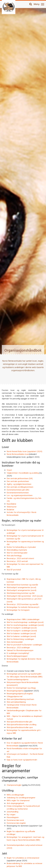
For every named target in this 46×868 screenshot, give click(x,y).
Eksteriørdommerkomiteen (18, 493)
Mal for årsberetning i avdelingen (20, 639)
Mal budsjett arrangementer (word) (22, 590)
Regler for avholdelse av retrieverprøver (23, 858)
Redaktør (10, 510)
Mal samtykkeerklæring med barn (20, 699)
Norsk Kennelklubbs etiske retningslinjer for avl (24, 750)
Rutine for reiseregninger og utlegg (21, 688)
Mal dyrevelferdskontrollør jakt (20, 722)
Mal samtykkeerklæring (16, 702)
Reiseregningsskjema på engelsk (20, 694)
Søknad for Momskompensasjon (20, 651)
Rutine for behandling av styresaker (21, 547)
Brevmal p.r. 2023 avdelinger (18, 648)
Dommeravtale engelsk (16, 823)
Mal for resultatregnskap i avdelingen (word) (25, 625)
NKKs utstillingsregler (15, 795)
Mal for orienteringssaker (17, 553)
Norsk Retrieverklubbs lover (18, 454)
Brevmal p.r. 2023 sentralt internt (20, 559)
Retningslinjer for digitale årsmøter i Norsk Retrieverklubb (24, 660)
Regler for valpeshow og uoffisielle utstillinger (21, 833)
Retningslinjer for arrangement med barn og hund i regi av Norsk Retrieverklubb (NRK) (25, 839)
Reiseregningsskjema (15, 691)
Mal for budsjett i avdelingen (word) (22, 631)
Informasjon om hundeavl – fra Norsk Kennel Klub (25, 756)
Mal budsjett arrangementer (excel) (21, 588)
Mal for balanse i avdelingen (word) (21, 636)
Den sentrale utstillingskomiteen (20, 487)
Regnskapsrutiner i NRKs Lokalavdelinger (23, 620)
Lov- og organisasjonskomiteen (20, 496)
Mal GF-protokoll (14, 570)
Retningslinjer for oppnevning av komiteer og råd (25, 543)
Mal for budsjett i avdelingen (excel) (22, 628)
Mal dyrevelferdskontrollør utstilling (22, 725)
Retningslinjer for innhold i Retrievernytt (23, 607)
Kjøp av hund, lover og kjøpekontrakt (22, 760)
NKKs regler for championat (18, 801)
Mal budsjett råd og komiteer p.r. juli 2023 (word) (24, 600)
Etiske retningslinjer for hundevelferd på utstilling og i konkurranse (23, 808)
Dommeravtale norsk (15, 820)
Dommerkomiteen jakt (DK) (18, 490)
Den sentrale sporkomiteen (18, 481)
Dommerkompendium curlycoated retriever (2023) (25, 847)
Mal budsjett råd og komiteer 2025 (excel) (25, 596)
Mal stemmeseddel (15, 642)
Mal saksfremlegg (14, 556)
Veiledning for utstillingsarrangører (21, 798)
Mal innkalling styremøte (17, 550)
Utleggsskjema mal (15, 697)
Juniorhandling (13, 812)
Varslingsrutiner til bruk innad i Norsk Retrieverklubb (22, 706)
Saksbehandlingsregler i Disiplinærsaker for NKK (24, 712)
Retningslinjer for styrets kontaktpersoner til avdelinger (25, 532)
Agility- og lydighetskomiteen (19, 484)
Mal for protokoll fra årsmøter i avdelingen (24, 645)
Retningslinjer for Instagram (18, 610)
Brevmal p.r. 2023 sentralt (17, 561)
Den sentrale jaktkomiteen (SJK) (20, 479)
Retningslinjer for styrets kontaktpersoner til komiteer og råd (25, 537)
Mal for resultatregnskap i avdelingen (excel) (25, 622)
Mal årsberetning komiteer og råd (21, 593)
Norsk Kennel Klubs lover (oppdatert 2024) (24, 452)
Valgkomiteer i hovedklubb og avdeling (23, 473)
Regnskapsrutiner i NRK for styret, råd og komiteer (24, 581)
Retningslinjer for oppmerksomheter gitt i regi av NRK (24, 732)
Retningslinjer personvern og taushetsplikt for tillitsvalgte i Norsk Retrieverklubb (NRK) (25, 675)
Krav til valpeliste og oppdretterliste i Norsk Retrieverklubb (25, 744)
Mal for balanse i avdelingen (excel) (21, 634)
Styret (9, 470)
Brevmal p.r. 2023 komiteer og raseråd (22, 605)
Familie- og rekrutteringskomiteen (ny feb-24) (24, 500)
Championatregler (14, 785)
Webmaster (12, 507)
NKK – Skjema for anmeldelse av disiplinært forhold (25, 718)
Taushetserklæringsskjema (18, 680)
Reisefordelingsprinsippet (17, 656)
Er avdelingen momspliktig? (18, 653)
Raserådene (11, 504)
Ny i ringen (11, 815)
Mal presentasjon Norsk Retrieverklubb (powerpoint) (23, 684)
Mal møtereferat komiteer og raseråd (22, 585)
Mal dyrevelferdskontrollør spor (20, 728)
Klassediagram (13, 818)
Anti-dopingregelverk (15, 803)
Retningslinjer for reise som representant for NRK (25, 566)
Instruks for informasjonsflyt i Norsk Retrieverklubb (22, 514)
